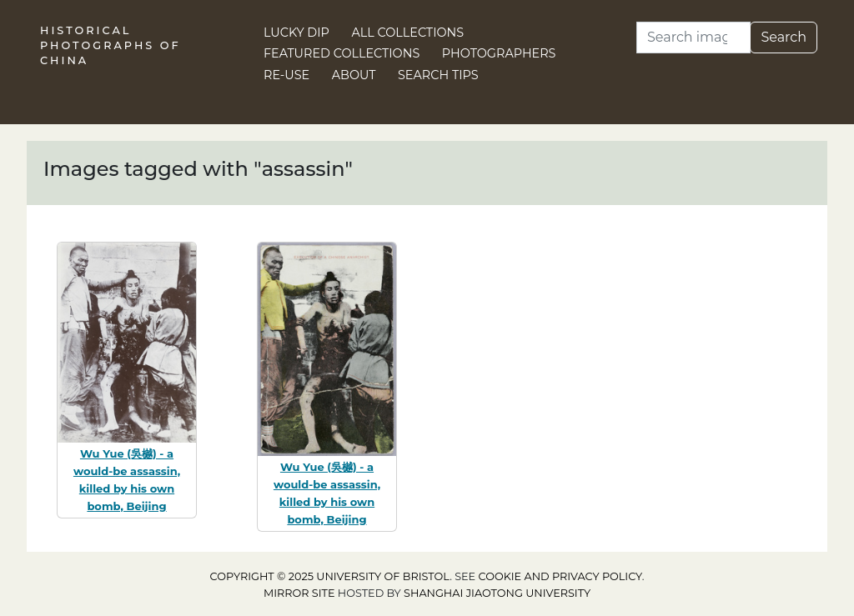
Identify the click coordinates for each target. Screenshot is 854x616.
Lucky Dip (296, 33)
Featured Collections (342, 53)
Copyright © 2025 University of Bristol (330, 576)
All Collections (408, 33)
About (354, 75)
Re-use (286, 75)
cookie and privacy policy (560, 576)
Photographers (499, 53)
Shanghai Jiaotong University (497, 593)
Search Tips (438, 75)
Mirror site (299, 593)
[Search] (693, 38)
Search (784, 37)
